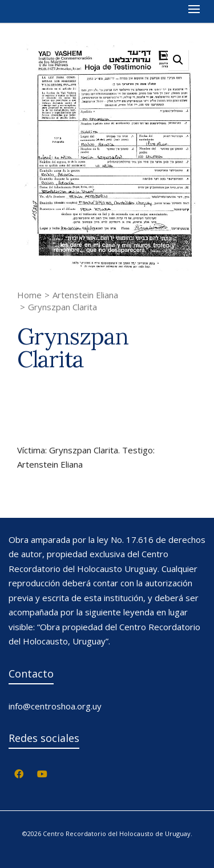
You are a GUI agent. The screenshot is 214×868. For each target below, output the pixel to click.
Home (29, 295)
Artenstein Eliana (85, 295)
